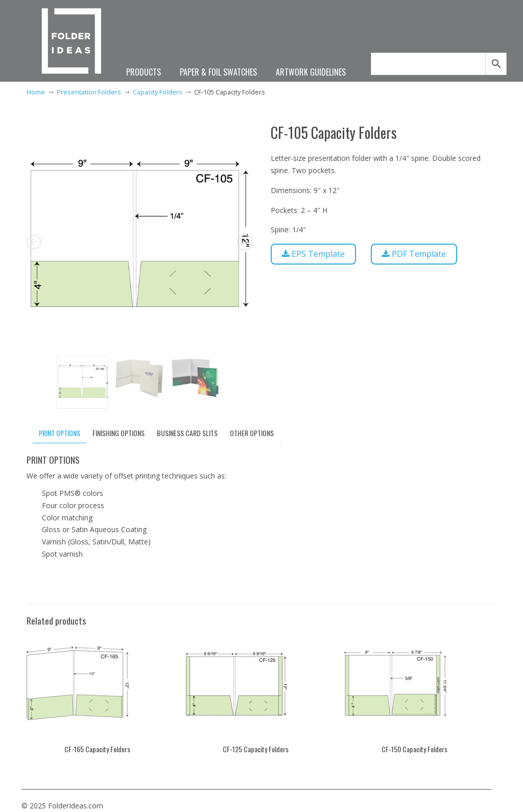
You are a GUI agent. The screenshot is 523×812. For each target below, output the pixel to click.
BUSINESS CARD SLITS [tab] (187, 433)
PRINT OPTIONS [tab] (60, 433)
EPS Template (313, 254)
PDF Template (414, 254)
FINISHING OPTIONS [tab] (118, 433)
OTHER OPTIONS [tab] (252, 433)
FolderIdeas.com (72, 42)
